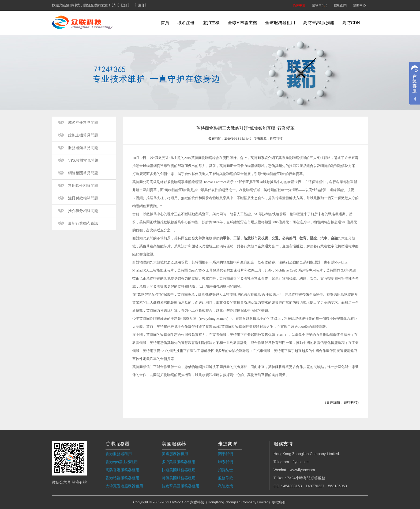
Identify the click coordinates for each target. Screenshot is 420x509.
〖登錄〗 (124, 5)
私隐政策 (226, 486)
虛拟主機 (211, 23)
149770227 (315, 486)
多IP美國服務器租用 (179, 462)
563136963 (337, 486)
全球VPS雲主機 (242, 23)
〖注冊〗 (141, 5)
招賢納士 (226, 470)
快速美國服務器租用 (179, 470)
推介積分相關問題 (83, 211)
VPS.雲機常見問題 (83, 160)
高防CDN (351, 23)
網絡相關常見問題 (83, 173)
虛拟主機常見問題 (83, 135)
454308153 (292, 486)
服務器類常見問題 (83, 148)
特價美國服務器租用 (179, 478)
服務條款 (226, 478)
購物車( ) (320, 5)
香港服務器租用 (119, 454)
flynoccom (301, 462)
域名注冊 (186, 23)
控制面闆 (340, 5)
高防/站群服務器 (319, 23)
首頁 (165, 23)
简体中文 (299, 5)
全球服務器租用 (280, 23)
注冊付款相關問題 (83, 198)
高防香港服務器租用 (122, 470)
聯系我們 (226, 462)
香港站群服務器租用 (122, 478)
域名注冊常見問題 (83, 123)
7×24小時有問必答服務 (306, 478)
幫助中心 (359, 5)
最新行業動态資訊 (83, 223)
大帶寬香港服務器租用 (124, 486)
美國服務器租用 (175, 454)
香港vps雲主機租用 (122, 462)
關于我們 (226, 454)
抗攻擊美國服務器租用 (181, 486)
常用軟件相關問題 (83, 186)
